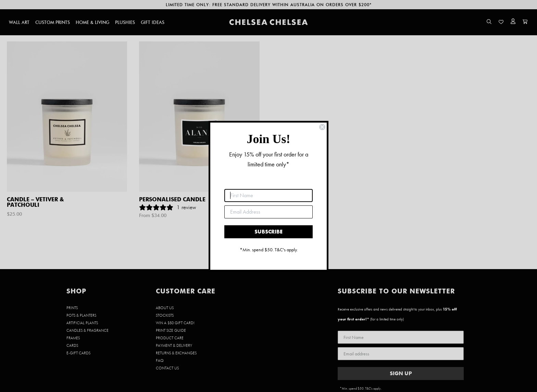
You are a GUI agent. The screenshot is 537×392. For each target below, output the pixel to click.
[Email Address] (268, 212)
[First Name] (268, 195)
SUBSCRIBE (268, 232)
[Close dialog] (322, 127)
